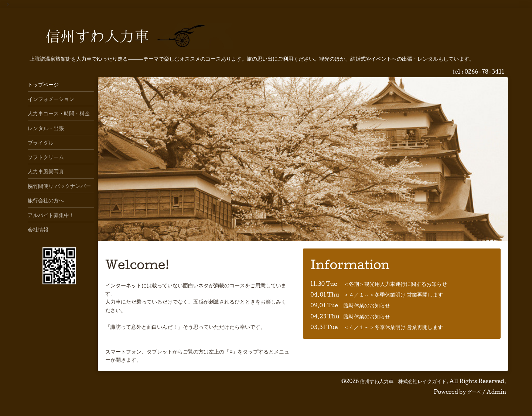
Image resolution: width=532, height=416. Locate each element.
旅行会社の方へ (46, 200)
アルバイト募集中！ (51, 215)
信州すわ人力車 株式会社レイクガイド (403, 381)
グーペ (474, 392)
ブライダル (41, 142)
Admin (496, 392)
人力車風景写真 (46, 171)
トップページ (43, 84)
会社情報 (38, 229)
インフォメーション (51, 99)
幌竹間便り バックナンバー (59, 186)
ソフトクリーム (46, 157)
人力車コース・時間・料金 (59, 113)
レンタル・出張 (46, 128)
